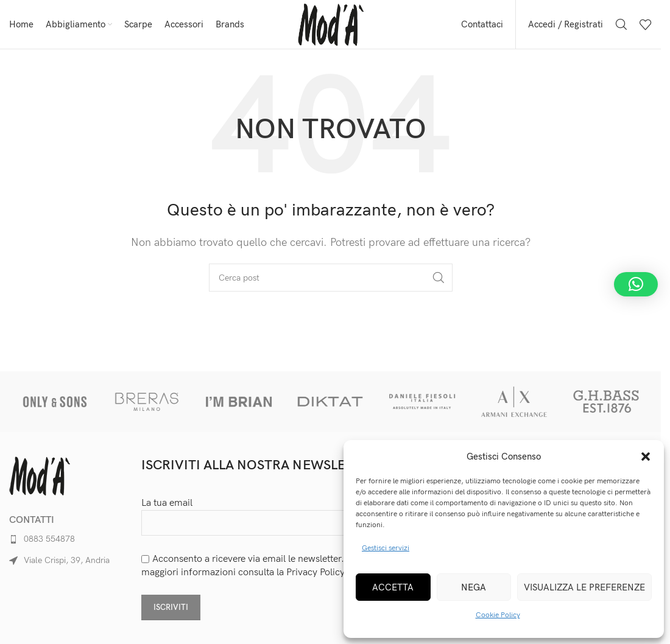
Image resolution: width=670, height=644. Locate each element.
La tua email (264, 513)
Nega (474, 587)
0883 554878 (49, 539)
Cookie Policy (498, 615)
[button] (646, 457)
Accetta (393, 587)
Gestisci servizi (386, 548)
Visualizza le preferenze (584, 587)
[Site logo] (330, 24)
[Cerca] (621, 24)
